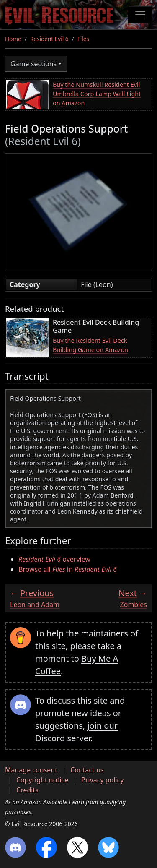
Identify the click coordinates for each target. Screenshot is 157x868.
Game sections (33, 64)
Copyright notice (42, 780)
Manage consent (31, 770)
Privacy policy (102, 780)
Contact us (87, 770)
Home (13, 39)
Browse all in (68, 569)
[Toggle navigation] (140, 15)
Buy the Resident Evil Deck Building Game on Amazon (90, 345)
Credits (27, 790)
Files (83, 39)
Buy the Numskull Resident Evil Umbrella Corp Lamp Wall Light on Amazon (97, 94)
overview (54, 559)
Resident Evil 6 (49, 39)
